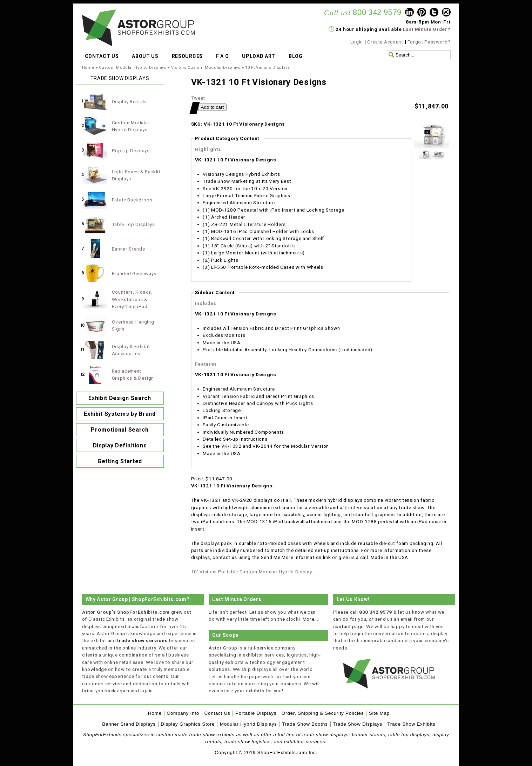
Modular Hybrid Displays (248, 724)
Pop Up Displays (131, 151)
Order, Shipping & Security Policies (323, 713)
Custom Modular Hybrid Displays (133, 68)
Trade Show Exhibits (411, 724)
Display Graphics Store (188, 724)
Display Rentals (129, 101)
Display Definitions (120, 445)
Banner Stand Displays (129, 724)
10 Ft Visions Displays (268, 68)
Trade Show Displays (358, 724)
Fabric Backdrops (132, 200)
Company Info (183, 713)
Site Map (379, 713)
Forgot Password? (429, 42)
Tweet (198, 98)
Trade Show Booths (305, 724)
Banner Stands (129, 249)
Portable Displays (256, 713)
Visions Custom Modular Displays (206, 68)
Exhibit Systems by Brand (120, 414)
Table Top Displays (133, 224)
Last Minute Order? (427, 29)
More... (311, 619)
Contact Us (217, 713)
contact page (348, 626)
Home (88, 68)
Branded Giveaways (134, 273)
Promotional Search (120, 430)
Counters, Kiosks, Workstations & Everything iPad (132, 299)
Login (357, 42)
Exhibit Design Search (120, 398)
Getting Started (120, 461)
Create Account (385, 42)
